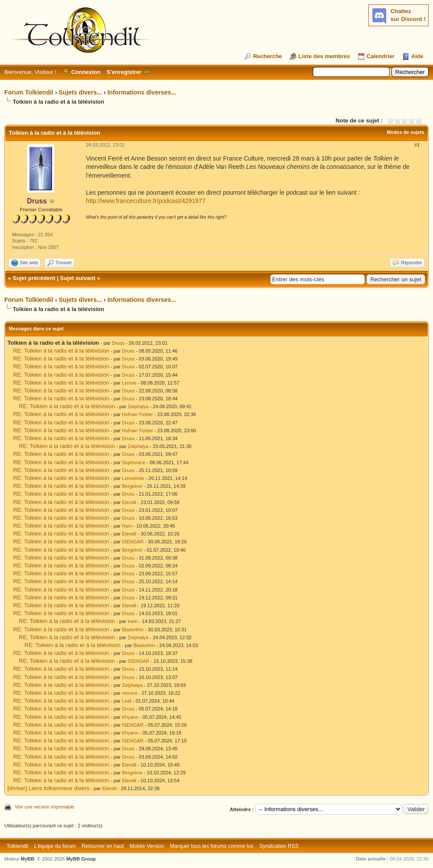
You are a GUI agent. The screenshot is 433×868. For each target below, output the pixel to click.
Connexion (86, 72)
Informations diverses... (141, 92)
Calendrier (381, 56)
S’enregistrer (124, 72)
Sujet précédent (34, 278)
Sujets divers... (80, 92)
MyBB (27, 859)
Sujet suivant (78, 278)
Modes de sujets (405, 132)
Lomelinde (133, 478)
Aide (417, 56)
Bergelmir (132, 486)
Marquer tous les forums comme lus (212, 846)
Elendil (129, 502)
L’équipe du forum (55, 846)
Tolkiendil (17, 846)
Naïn (127, 526)
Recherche (267, 56)
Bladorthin (133, 630)
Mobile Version (147, 846)
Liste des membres (324, 56)
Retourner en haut (103, 846)
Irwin (133, 621)
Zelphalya (138, 406)
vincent (130, 693)
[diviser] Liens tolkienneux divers (48, 788)
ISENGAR (133, 542)
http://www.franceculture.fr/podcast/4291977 (146, 201)
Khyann (130, 717)
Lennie (129, 383)
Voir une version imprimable (45, 807)
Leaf (127, 701)
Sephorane (134, 462)
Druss (118, 343)
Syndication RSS (279, 846)
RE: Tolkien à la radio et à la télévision (61, 351)
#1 (417, 145)
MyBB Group (81, 859)
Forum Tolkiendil (29, 92)
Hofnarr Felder (138, 414)
